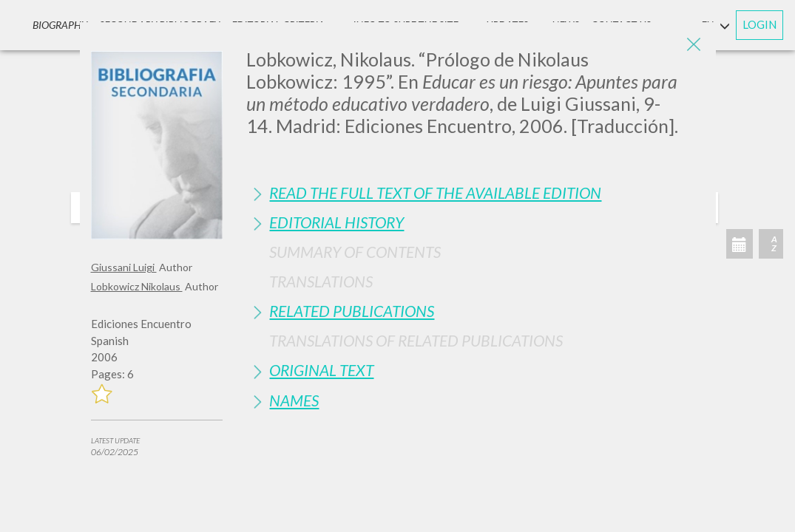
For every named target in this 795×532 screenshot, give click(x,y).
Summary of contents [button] (355, 252)
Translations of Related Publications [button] (416, 340)
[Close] (694, 44)
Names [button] (294, 400)
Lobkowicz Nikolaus (137, 286)
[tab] (475, 192)
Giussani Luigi (124, 267)
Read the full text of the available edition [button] (435, 192)
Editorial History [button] (336, 222)
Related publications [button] (352, 311)
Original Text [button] (321, 370)
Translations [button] (321, 281)
